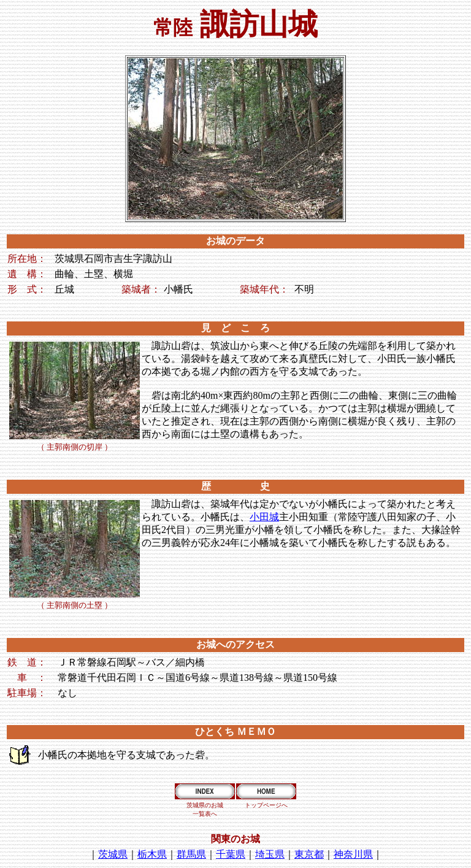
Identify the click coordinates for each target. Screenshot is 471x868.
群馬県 (191, 854)
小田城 (264, 517)
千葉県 (231, 854)
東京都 (309, 854)
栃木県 (152, 854)
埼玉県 (270, 854)
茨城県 (113, 854)
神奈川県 (353, 854)
